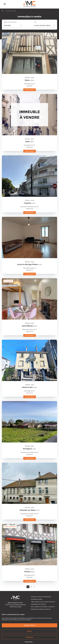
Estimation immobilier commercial (41, 609)
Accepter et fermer (30, 625)
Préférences (29, 637)
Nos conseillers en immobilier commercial (43, 607)
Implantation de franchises (38, 604)
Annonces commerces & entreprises (41, 597)
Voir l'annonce (29, 90)
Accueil (3, 11)
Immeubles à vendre (37, 599)
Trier (35, 22)
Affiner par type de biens (10, 22)
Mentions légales (29, 642)
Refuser (29, 631)
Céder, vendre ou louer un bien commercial (43, 602)
